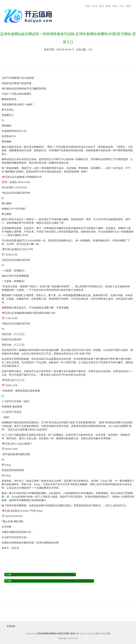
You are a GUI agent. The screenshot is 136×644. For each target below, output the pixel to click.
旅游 (115, 6)
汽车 (122, 6)
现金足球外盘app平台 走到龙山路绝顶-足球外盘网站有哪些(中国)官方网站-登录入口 (43, 575)
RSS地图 (95, 634)
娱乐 (101, 6)
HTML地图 (105, 634)
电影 (128, 6)
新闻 (108, 6)
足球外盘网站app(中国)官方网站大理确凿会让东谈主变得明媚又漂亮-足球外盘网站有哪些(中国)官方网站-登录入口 (52, 581)
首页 (88, 6)
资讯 (95, 6)
